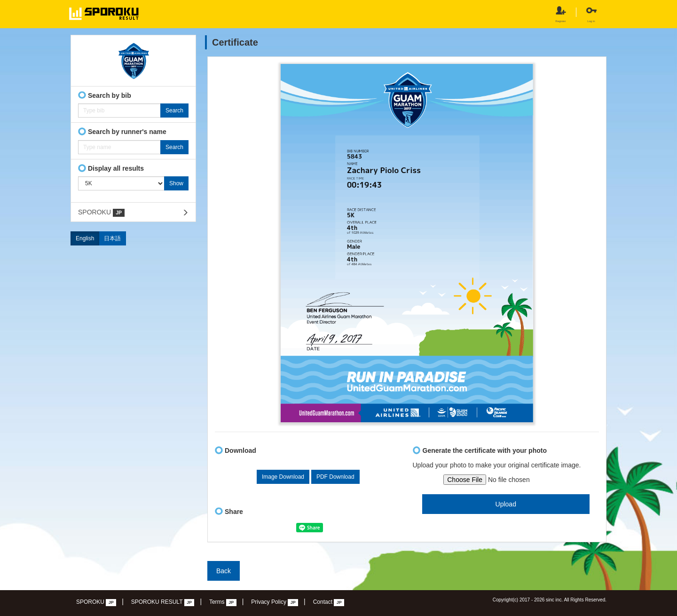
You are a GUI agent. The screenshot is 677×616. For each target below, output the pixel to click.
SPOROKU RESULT (163, 602)
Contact (329, 602)
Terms (223, 602)
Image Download (283, 477)
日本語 (112, 238)
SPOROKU (101, 213)
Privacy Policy (275, 602)
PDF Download (335, 477)
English (85, 238)
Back (224, 571)
